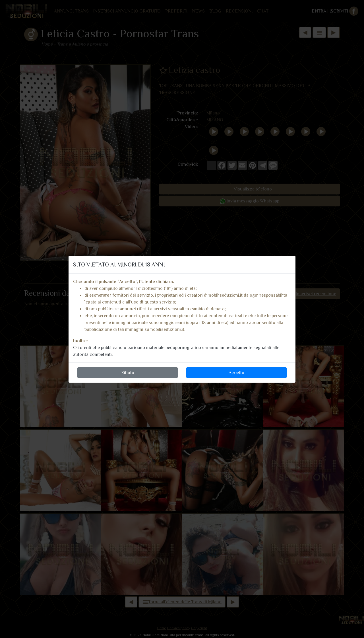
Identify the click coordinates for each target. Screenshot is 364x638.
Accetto (236, 373)
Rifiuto (128, 373)
